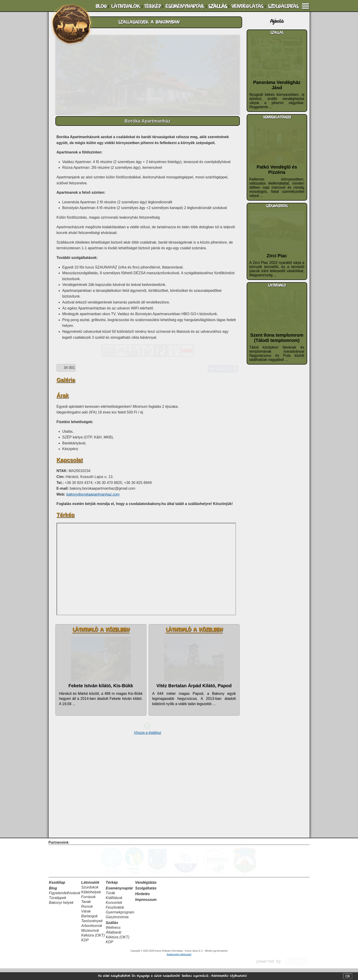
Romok (87, 918)
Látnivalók (90, 894)
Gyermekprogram (120, 924)
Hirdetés (142, 906)
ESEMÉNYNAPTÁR (185, 6)
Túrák (111, 905)
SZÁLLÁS (218, 6)
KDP (85, 952)
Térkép (112, 894)
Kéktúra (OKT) (93, 947)
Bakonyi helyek (61, 914)
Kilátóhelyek (91, 904)
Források (88, 909)
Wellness (113, 939)
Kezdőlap (57, 894)
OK (348, 976)
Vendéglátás (146, 894)
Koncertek (114, 914)
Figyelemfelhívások (65, 905)
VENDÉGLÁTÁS (247, 6)
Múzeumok (90, 942)
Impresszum (146, 911)
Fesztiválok (115, 919)
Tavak (86, 913)
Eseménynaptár (119, 900)
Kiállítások (114, 909)
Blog (53, 900)
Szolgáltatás (146, 900)
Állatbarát (114, 944)
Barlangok (89, 928)
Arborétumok (92, 937)
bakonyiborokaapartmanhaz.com (93, 600)
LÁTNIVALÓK (126, 6)
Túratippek (58, 909)
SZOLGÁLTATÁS (283, 6)
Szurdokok (90, 899)
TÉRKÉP (152, 6)
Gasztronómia (117, 929)
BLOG (101, 6)
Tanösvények (92, 933)
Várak (86, 923)
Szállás (112, 934)
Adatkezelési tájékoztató (229, 976)
